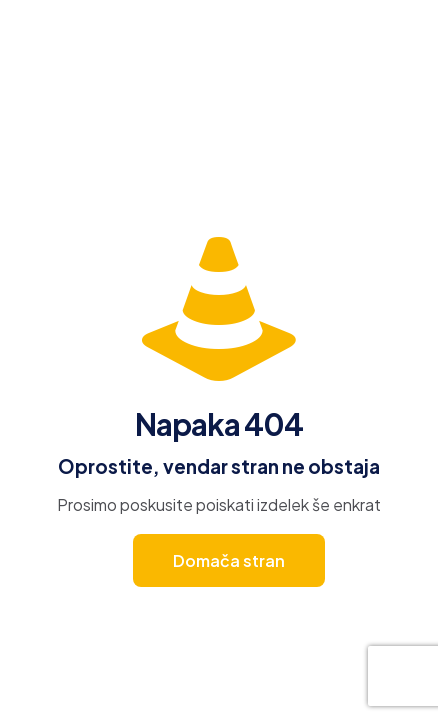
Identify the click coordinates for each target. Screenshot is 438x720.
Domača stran (229, 560)
